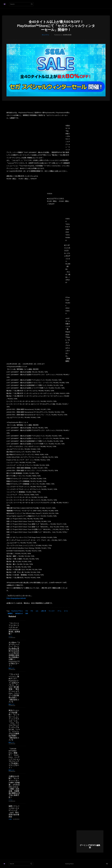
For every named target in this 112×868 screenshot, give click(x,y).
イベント (10, 636)
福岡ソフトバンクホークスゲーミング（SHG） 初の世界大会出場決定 (14, 811)
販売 (27, 613)
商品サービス (11, 668)
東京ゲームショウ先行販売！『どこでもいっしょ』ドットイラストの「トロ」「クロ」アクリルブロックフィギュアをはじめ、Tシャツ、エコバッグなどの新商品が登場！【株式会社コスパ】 (14, 725)
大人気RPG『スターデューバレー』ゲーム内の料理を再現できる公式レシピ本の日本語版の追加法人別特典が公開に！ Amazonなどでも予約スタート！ (14, 654)
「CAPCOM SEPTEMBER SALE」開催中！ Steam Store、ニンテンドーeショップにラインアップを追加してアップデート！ (14, 758)
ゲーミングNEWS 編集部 (90, 846)
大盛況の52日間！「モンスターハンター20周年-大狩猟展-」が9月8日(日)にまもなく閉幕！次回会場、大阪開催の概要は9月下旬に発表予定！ (14, 787)
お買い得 (43, 611)
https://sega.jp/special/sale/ (16, 598)
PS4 (27, 611)
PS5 (32, 611)
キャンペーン (45, 35)
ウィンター (52, 611)
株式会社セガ (19, 613)
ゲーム (59, 611)
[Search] (32, 4)
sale (37, 611)
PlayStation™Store (17, 611)
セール (66, 611)
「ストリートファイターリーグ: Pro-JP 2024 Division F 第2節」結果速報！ (14, 629)
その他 (10, 819)
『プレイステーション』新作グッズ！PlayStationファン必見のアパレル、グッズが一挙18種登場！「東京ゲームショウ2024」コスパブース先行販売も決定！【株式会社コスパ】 (14, 688)
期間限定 (10, 613)
